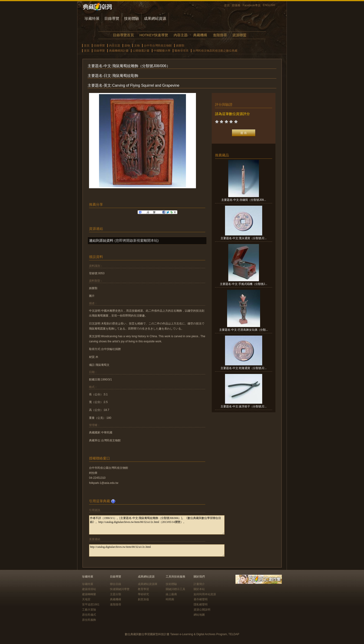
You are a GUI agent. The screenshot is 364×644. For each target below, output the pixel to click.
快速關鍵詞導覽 (120, 589)
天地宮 (86, 599)
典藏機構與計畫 (119, 51)
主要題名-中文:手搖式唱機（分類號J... (243, 284)
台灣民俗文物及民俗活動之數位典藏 (215, 51)
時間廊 (170, 599)
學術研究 (143, 594)
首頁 (227, 5)
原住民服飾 (89, 620)
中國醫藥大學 (162, 51)
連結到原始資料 (101, 240)
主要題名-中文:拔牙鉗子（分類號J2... (244, 406)
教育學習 (143, 589)
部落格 (236, 5)
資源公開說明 (202, 610)
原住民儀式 (89, 615)
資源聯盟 (239, 35)
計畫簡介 (199, 584)
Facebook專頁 (252, 5)
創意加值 (143, 599)
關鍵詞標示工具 (175, 589)
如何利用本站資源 (205, 594)
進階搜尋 (220, 35)
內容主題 (181, 35)
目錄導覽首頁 (123, 35)
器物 (127, 46)
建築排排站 (89, 589)
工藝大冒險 (89, 610)
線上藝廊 (171, 594)
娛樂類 (180, 46)
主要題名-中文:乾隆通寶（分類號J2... (244, 368)
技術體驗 (132, 18)
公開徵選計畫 (141, 51)
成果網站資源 (155, 18)
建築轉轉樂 (89, 594)
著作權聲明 (201, 599)
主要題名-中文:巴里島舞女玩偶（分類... (243, 330)
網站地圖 (199, 615)
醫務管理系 (182, 51)
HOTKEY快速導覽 (154, 35)
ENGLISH (269, 5)
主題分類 (116, 594)
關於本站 (199, 589)
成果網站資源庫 (148, 584)
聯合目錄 (116, 584)
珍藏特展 (92, 18)
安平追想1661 (91, 604)
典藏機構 (200, 35)
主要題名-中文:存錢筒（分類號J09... (244, 200)
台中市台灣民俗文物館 (158, 46)
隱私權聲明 (201, 604)
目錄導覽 (112, 18)
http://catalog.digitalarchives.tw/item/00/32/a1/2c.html (157, 550)
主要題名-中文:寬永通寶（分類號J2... (244, 238)
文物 (137, 46)
